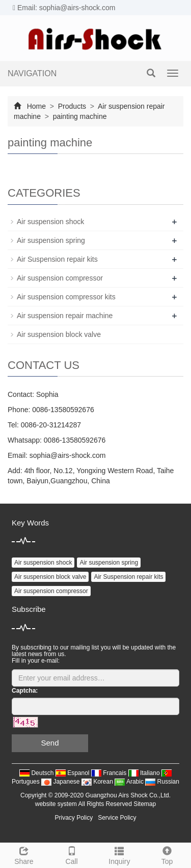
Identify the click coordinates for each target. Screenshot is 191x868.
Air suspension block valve (59, 334)
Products (72, 106)
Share (24, 854)
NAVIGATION (32, 73)
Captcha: (25, 691)
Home (36, 106)
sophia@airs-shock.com (68, 455)
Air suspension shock (50, 222)
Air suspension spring (51, 240)
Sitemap (145, 804)
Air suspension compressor (60, 278)
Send (50, 743)
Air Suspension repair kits (57, 259)
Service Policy (117, 818)
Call (72, 854)
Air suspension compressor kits (66, 297)
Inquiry (120, 854)
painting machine (79, 116)
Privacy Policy (74, 818)
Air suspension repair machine (65, 316)
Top (167, 854)
